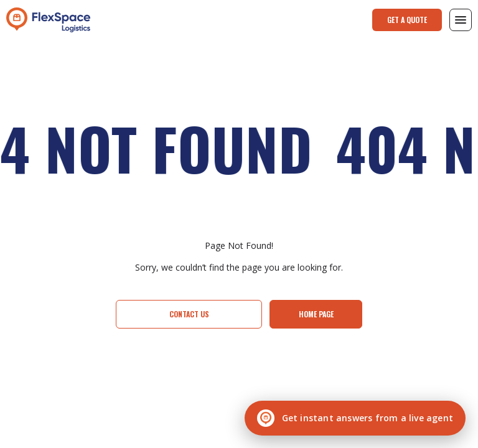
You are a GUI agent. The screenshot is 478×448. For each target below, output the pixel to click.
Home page (316, 314)
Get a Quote (407, 20)
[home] (48, 20)
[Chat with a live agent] (355, 418)
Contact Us (189, 314)
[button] (461, 20)
